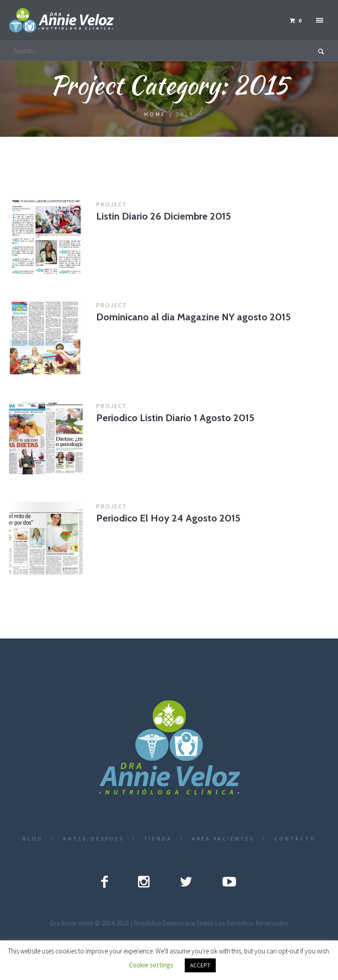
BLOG (33, 839)
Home (155, 114)
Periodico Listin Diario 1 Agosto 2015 (175, 418)
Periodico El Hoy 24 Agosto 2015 (168, 518)
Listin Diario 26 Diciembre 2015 (164, 216)
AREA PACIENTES (223, 839)
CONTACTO (295, 839)
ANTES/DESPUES (93, 839)
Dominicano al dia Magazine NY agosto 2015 (193, 317)
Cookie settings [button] (151, 965)
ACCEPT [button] (200, 965)
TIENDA (158, 839)
